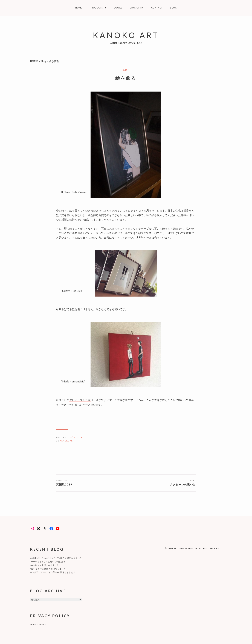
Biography (137, 8)
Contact (157, 8)
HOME (34, 61)
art (126, 70)
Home (79, 8)
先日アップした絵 (80, 400)
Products (96, 8)
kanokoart (67, 441)
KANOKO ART (126, 35)
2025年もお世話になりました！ (46, 565)
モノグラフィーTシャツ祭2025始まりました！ (53, 572)
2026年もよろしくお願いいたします (48, 562)
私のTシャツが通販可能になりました (48, 569)
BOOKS (118, 8)
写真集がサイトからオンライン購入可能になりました (56, 558)
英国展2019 (64, 484)
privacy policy (38, 624)
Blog (173, 8)
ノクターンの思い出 (183, 484)
